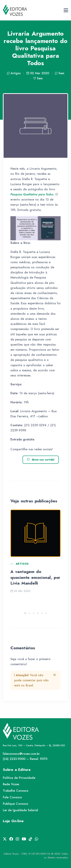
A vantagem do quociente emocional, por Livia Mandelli (35, 577)
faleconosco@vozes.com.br (21, 754)
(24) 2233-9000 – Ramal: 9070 (25, 759)
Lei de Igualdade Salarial (20, 810)
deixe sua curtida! (41, 460)
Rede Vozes (11, 784)
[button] (25, 613)
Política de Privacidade (19, 778)
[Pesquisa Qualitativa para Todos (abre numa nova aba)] (32, 194)
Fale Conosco (12, 797)
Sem (59, 73)
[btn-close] (55, 675)
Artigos (22, 564)
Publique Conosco (16, 804)
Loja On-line (13, 821)
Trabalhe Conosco (16, 791)
